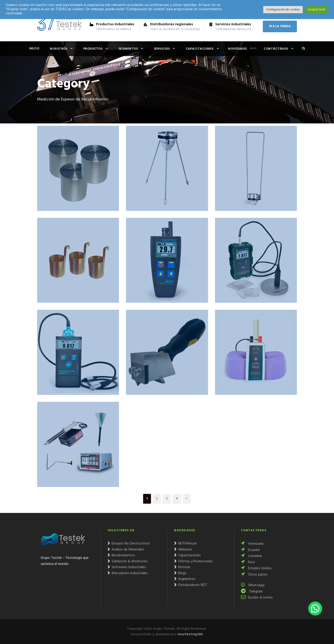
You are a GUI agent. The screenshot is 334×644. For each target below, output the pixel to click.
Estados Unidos (256, 568)
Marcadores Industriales (128, 573)
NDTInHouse (186, 544)
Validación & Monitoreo (128, 561)
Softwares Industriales (127, 567)
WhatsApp (253, 585)
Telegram (252, 592)
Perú (248, 562)
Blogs (180, 573)
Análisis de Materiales (126, 550)
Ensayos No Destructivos (129, 544)
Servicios (162, 49)
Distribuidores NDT (191, 585)
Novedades (238, 49)
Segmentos (128, 49)
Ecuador (250, 550)
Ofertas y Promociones (194, 561)
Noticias (182, 567)
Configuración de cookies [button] (283, 10)
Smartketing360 (190, 634)
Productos (93, 49)
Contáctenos (276, 49)
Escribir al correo (257, 598)
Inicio (34, 49)
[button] (315, 609)
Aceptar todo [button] (317, 10)
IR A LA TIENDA (280, 26)
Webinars (183, 550)
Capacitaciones (200, 49)
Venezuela (252, 544)
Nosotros (59, 49)
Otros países (254, 575)
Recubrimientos (121, 555)
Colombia (251, 556)
